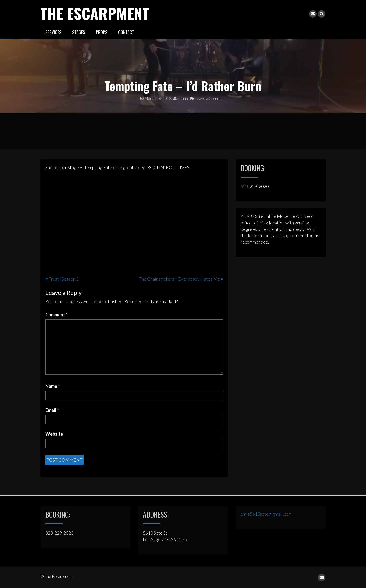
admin (181, 98)
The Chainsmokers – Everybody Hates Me (179, 279)
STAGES (79, 32)
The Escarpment (95, 13)
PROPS (102, 32)
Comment (56, 315)
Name (52, 386)
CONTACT (126, 32)
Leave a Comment (208, 98)
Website (54, 434)
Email (52, 410)
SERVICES (53, 32)
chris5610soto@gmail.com (266, 514)
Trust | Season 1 (64, 279)
